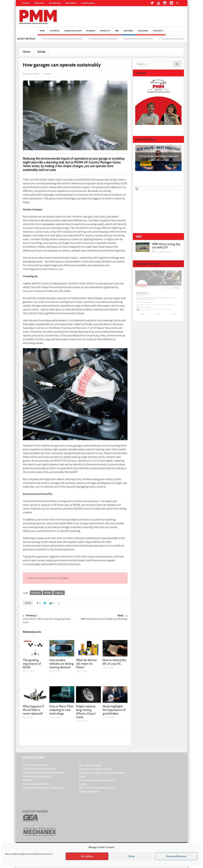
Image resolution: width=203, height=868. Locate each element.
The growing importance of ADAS (32, 664)
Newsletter (71, 3)
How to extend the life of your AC (114, 662)
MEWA (48, 593)
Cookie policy (88, 3)
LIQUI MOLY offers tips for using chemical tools (49, 619)
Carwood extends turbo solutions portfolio (183, 39)
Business (91, 32)
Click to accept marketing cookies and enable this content (158, 158)
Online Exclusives (73, 32)
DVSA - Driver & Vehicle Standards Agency (97, 788)
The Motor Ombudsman (89, 792)
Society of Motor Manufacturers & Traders (96, 780)
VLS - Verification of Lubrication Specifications (43, 788)
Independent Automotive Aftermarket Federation (43, 773)
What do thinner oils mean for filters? (145, 39)
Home (27, 52)
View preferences (176, 856)
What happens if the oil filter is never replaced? (33, 710)
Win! (117, 32)
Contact (26, 3)
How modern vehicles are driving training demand (69, 39)
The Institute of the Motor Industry (37, 776)
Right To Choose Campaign (90, 765)
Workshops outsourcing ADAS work (109, 39)
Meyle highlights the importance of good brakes (114, 710)
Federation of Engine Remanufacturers (39, 769)
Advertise (39, 3)
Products (105, 32)
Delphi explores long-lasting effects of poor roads (86, 712)
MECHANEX (28, 780)
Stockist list (55, 3)
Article (41, 52)
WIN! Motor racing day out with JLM (166, 246)
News (42, 32)
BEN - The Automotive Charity (36, 765)
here (66, 578)
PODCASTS (158, 32)
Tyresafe (82, 784)
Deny (132, 856)
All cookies (87, 856)
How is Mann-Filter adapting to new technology (61, 710)
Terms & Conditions (29, 866)
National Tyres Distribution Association (95, 769)
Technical (55, 32)
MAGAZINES (143, 32)
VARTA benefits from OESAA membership (101, 617)
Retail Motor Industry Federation (37, 784)
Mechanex (128, 32)
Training (59, 593)
